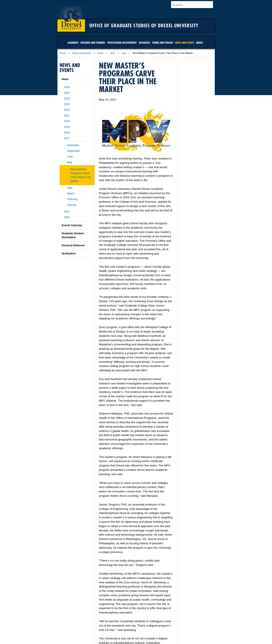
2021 (67, 116)
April (70, 188)
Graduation (69, 253)
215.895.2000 (174, 641)
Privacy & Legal (135, 621)
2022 (67, 110)
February (73, 199)
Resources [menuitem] (145, 43)
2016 (67, 212)
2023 (67, 104)
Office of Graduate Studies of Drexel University (144, 26)
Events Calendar (72, 225)
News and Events (82, 53)
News (100, 53)
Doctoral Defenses (73, 245)
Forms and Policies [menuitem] (163, 43)
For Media (106, 621)
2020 (67, 121)
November (73, 145)
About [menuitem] (200, 43)
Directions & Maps (167, 621)
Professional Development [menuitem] (122, 43)
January (72, 205)
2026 (67, 87)
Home (63, 53)
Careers (119, 621)
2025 (67, 93)
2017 (112, 53)
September (74, 151)
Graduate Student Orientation (73, 235)
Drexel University (71, 17)
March (71, 194)
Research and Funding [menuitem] (93, 43)
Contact (150, 621)
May (70, 162)
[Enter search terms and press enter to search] (195, 5)
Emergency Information (132, 625)
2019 (67, 127)
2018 (67, 133)
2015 (67, 217)
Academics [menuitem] (73, 43)
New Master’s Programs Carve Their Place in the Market (81, 175)
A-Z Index (93, 621)
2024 (67, 99)
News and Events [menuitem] (185, 43)
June (70, 157)
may (124, 53)
